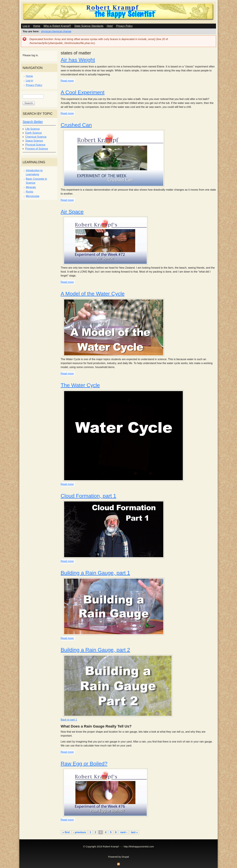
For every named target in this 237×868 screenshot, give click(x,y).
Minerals (31, 187)
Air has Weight (78, 60)
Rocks (29, 192)
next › (124, 832)
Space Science (34, 141)
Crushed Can (76, 125)
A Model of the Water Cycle (93, 294)
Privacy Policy (124, 26)
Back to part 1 (69, 720)
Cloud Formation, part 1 (88, 496)
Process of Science (37, 149)
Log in (26, 26)
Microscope (33, 196)
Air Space (72, 212)
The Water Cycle (80, 385)
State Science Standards (89, 26)
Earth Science (34, 133)
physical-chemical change (56, 31)
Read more (67, 81)
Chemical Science (36, 137)
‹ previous (80, 832)
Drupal (125, 857)
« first (66, 832)
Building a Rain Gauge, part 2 (95, 650)
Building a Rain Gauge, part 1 (95, 573)
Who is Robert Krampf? (57, 26)
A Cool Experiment (83, 92)
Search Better (33, 122)
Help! (110, 26)
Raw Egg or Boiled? (84, 764)
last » (134, 832)
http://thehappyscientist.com (139, 847)
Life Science (32, 129)
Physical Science (35, 145)
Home (37, 26)
